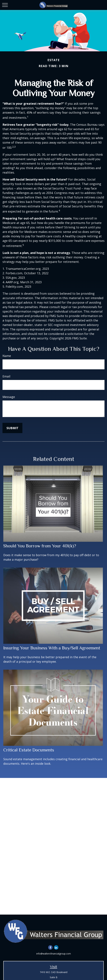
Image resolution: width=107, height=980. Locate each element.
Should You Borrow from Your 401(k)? (40, 546)
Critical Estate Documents (29, 750)
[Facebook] (50, 947)
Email (6, 376)
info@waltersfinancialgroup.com (54, 954)
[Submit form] (12, 428)
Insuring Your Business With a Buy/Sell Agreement (52, 648)
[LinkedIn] (56, 947)
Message (9, 397)
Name (7, 356)
